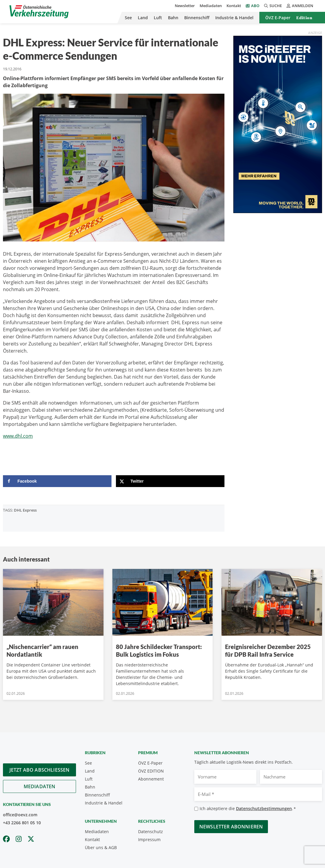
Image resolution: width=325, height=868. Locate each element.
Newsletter (185, 6)
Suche (273, 6)
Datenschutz (151, 832)
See (128, 18)
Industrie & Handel (234, 18)
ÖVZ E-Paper (278, 18)
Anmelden (300, 6)
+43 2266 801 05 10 (22, 823)
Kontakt (234, 6)
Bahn (173, 18)
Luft (158, 18)
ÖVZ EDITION (151, 771)
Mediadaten (211, 6)
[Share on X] (170, 481)
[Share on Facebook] (57, 481)
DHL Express (25, 510)
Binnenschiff (197, 18)
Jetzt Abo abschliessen (40, 770)
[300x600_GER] (278, 124)
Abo (255, 6)
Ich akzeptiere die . (248, 809)
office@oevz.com (20, 815)
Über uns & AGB (101, 847)
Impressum (149, 839)
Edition (304, 18)
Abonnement (151, 779)
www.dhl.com (18, 436)
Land (143, 18)
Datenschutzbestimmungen (264, 808)
